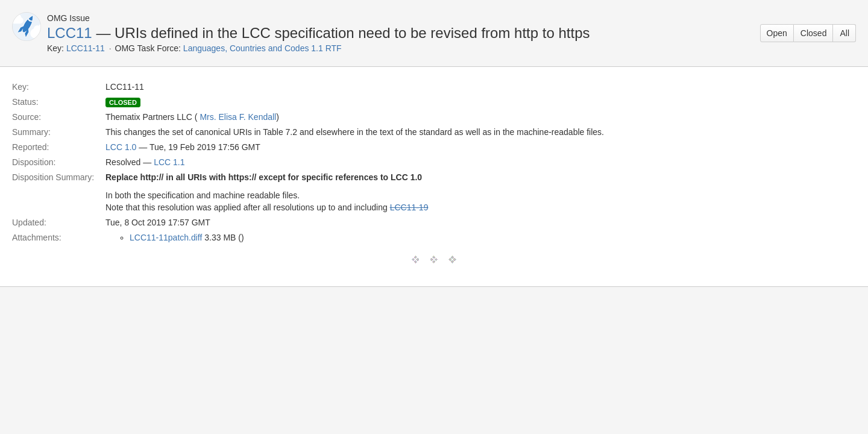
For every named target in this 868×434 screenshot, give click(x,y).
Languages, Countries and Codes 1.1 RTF (263, 48)
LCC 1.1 (169, 162)
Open (777, 33)
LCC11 (70, 33)
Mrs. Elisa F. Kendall (238, 117)
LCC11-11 (86, 48)
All (844, 33)
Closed (814, 33)
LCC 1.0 (121, 147)
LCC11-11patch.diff (166, 237)
